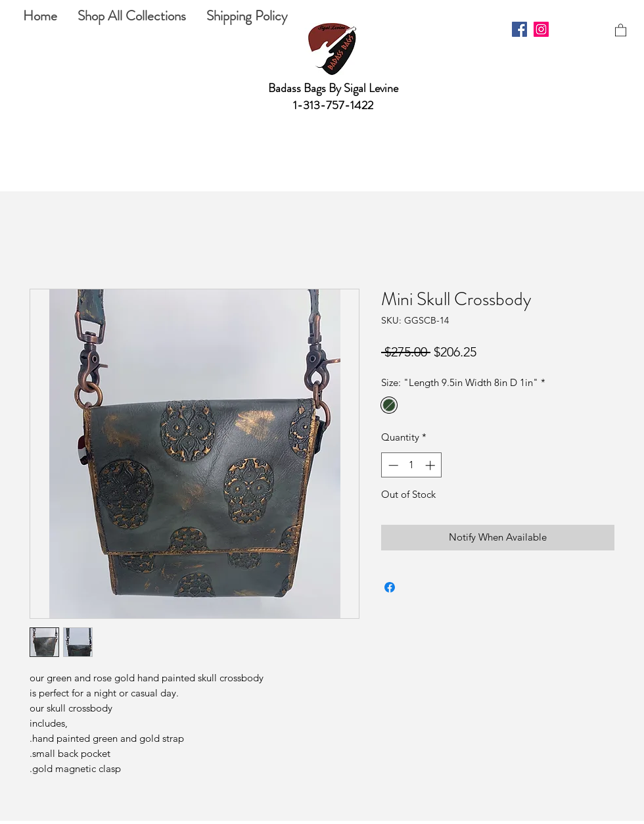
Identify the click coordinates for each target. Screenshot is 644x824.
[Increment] (431, 465)
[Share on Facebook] (390, 587)
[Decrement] (392, 465)
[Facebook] (519, 29)
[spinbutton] (412, 465)
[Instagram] (541, 29)
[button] (621, 30)
